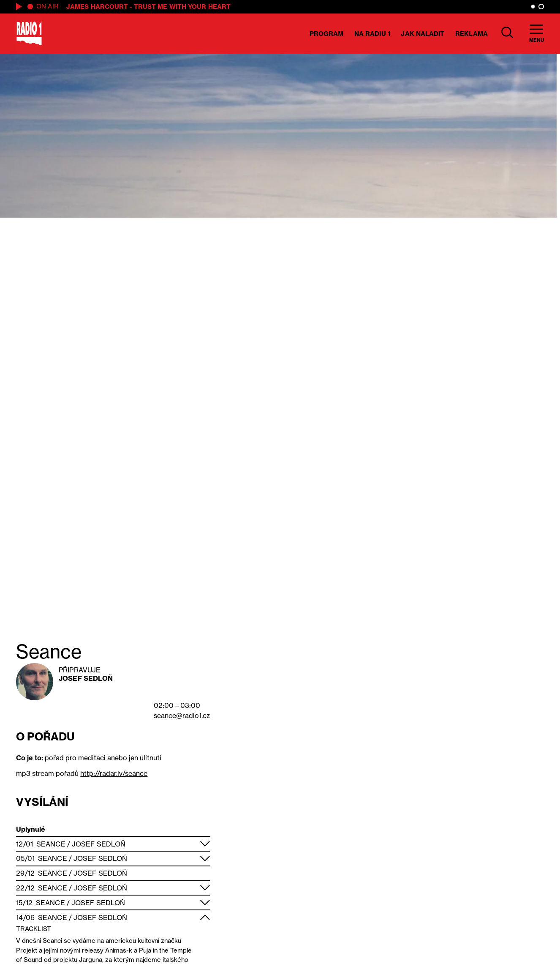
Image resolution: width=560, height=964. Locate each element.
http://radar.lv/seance (114, 773)
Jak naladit (423, 34)
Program (327, 34)
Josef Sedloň (86, 678)
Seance (51, 844)
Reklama (472, 34)
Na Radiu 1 (372, 34)
